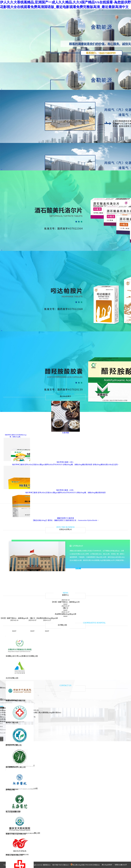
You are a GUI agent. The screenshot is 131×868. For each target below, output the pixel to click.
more (66, 604)
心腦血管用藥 (113, 401)
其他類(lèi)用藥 (122, 401)
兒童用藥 (105, 401)
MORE (78, 568)
